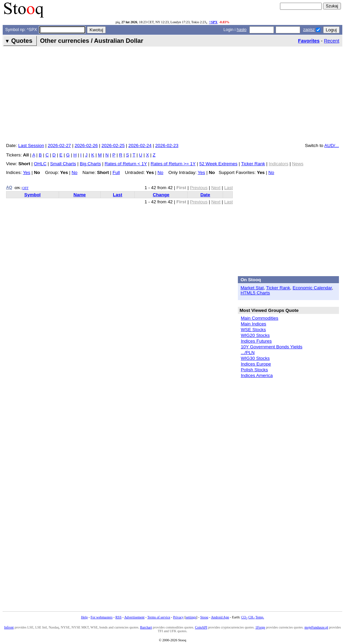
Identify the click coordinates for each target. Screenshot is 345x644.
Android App (220, 617)
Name (80, 195)
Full (116, 172)
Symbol (33, 195)
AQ (9, 187)
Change (161, 195)
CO (244, 617)
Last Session (31, 145)
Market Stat (252, 288)
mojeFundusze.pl (316, 627)
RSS (118, 617)
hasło (241, 30)
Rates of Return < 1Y (126, 164)
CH (251, 617)
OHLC (40, 164)
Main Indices (254, 324)
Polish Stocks (255, 370)
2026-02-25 (113, 145)
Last (118, 195)
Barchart (146, 627)
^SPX (213, 22)
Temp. (260, 617)
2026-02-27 (59, 145)
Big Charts (90, 164)
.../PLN (248, 353)
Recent (332, 41)
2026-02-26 (86, 145)
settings (191, 617)
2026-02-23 (167, 145)
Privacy (178, 617)
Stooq (204, 617)
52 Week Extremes (218, 164)
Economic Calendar (312, 288)
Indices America (257, 375)
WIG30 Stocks (255, 358)
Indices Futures (256, 341)
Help (84, 617)
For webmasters (102, 617)
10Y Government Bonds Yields (272, 347)
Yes (27, 172)
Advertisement (134, 617)
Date (205, 195)
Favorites (309, 41)
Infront (9, 627)
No (75, 172)
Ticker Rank (253, 164)
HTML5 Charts (255, 293)
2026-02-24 (140, 145)
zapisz (309, 30)
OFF (25, 188)
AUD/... (332, 145)
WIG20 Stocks (255, 335)
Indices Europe (256, 364)
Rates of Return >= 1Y (173, 164)
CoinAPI (201, 627)
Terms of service (159, 617)
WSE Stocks (254, 330)
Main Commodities (260, 318)
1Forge (260, 627)
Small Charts (63, 164)
